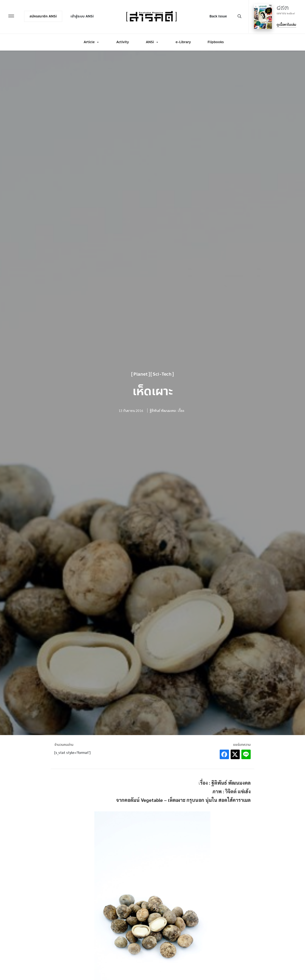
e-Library (183, 41)
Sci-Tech (162, 374)
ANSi (152, 41)
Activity (123, 41)
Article (91, 41)
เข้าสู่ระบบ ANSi (83, 16)
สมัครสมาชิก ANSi (44, 16)
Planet (141, 374)
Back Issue (217, 16)
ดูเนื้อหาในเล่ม (286, 24)
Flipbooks (216, 41)
